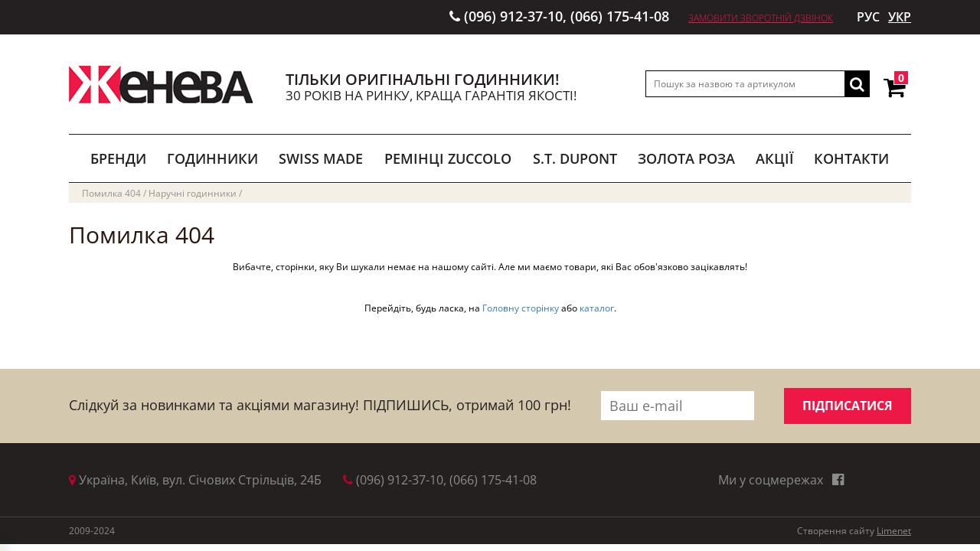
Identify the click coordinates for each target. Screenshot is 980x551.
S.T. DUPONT (575, 158)
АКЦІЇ (775, 158)
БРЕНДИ (118, 158)
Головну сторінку (521, 308)
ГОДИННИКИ (212, 158)
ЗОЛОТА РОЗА (686, 158)
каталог (597, 308)
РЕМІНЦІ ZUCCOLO (448, 158)
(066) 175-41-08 (620, 16)
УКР (900, 17)
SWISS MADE (321, 158)
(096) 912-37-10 (513, 16)
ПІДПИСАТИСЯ (848, 406)
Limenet (894, 531)
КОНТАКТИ (851, 158)
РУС (868, 17)
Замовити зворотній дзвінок (761, 18)
